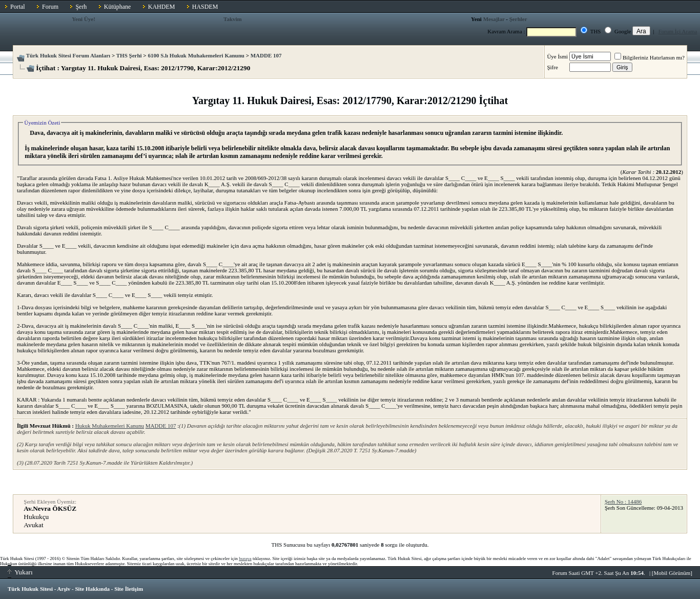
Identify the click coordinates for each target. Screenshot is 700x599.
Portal (18, 7)
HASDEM (205, 7)
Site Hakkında (92, 589)
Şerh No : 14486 (623, 502)
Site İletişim (129, 589)
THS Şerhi (129, 55)
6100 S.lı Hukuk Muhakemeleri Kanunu (196, 55)
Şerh (81, 7)
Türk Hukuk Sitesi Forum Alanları (68, 55)
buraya (245, 558)
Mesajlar (494, 19)
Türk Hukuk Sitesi (30, 589)
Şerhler (518, 19)
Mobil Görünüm (672, 573)
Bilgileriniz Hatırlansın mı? (650, 57)
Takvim (233, 19)
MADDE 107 (266, 55)
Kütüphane (118, 7)
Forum (50, 7)
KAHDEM (162, 7)
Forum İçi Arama (678, 31)
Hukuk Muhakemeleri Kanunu (110, 426)
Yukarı (20, 572)
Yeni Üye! (84, 19)
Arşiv (64, 589)
